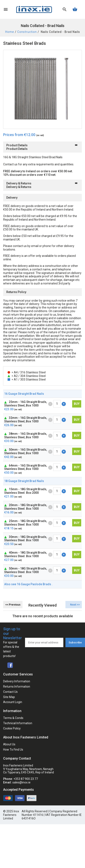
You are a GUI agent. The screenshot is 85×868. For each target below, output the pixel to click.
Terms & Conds (13, 718)
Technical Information (18, 723)
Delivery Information (17, 681)
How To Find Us (13, 750)
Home (10, 32)
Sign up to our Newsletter (13, 642)
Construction (27, 32)
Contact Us (10, 692)
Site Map (9, 697)
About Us (9, 744)
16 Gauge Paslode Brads (34, 584)
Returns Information (17, 687)
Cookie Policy (12, 728)
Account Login (13, 702)
